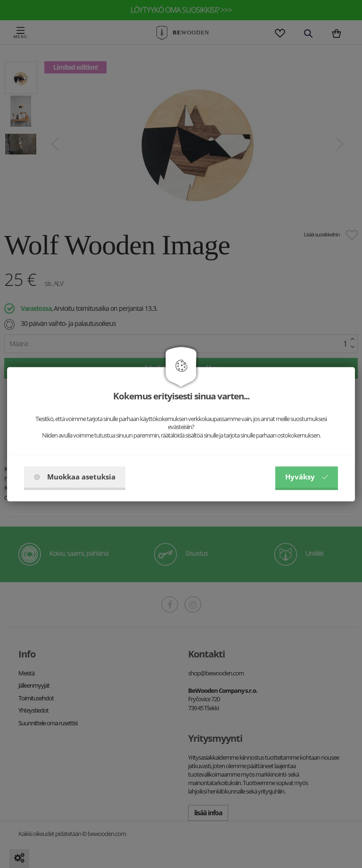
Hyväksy (307, 477)
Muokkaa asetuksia (75, 477)
